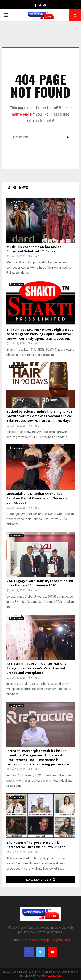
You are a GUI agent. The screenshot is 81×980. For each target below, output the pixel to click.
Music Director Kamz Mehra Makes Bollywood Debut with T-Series (34, 249)
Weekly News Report (49, 976)
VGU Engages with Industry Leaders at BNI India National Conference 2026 (40, 583)
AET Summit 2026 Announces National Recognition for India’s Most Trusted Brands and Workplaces (37, 668)
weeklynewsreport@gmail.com (49, 940)
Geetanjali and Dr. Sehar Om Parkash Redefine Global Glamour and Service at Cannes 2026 (38, 498)
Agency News (17, 202)
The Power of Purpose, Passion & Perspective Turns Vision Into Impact (36, 845)
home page (22, 114)
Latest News (17, 187)
